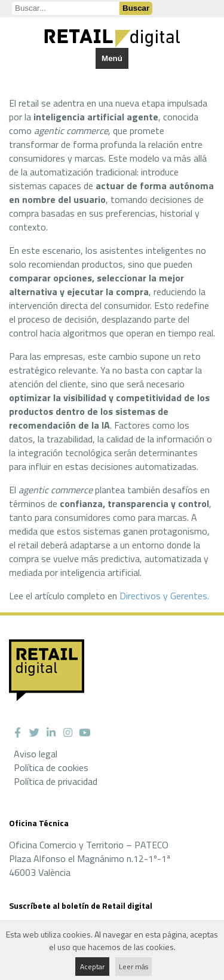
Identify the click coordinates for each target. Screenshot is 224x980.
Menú (112, 58)
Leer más (134, 967)
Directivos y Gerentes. (164, 596)
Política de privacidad (56, 781)
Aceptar (92, 967)
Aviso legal (36, 754)
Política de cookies (51, 767)
